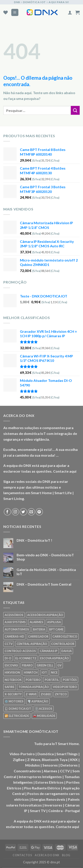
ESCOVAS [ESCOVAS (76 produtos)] (11, 665)
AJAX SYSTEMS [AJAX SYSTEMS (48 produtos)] (15, 622)
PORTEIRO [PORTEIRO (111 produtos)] (33, 680)
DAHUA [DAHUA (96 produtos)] (67, 651)
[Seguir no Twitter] (23, 512)
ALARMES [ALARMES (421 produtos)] (36, 622)
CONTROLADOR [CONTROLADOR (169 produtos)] (63, 644)
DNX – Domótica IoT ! (34, 540)
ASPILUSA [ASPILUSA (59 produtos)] (54, 622)
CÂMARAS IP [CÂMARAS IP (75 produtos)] (49, 651)
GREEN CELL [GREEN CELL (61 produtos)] (45, 665)
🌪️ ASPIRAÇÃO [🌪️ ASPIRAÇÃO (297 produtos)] (38, 701)
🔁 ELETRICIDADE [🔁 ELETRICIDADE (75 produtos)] (17, 716)
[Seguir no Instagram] (15, 512)
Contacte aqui (65, 471)
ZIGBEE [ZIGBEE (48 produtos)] (46, 694)
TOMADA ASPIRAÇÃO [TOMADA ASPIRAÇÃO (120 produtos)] (34, 687)
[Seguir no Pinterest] (39, 512)
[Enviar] (75, 110)
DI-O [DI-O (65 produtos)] (8, 658)
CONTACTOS (22, 855)
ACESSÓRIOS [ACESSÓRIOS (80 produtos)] (14, 615)
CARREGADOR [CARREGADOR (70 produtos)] (38, 636)
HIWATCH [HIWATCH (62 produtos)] (31, 672)
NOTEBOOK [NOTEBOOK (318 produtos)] (13, 680)
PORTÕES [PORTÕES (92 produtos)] (70, 680)
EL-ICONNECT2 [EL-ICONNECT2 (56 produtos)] (26, 658)
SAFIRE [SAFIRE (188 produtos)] (10, 687)
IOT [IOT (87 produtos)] (44, 672)
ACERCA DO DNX (47, 855)
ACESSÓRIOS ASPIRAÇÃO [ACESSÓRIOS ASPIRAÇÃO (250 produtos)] (45, 615)
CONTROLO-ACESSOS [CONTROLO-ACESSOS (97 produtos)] (20, 651)
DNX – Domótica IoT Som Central (44, 584)
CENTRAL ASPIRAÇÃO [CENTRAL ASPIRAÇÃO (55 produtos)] (32, 644)
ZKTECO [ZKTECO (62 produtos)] (61, 694)
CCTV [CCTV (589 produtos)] (9, 644)
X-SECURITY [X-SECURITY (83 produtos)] (13, 694)
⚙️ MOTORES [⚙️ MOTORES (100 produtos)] (14, 701)
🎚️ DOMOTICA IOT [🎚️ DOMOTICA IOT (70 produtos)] (18, 709)
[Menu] (15, 13)
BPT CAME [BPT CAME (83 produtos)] (56, 629)
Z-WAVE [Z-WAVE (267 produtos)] (31, 694)
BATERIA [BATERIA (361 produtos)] (39, 629)
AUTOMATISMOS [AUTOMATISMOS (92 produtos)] (17, 629)
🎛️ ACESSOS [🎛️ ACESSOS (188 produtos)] (44, 709)
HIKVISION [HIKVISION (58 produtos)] (12, 672)
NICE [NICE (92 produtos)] (54, 672)
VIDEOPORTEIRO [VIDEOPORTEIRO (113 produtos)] (65, 687)
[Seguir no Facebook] (7, 512)
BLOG (66, 855)
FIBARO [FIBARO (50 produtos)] (27, 665)
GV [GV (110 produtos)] (59, 665)
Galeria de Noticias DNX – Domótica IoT (46, 572)
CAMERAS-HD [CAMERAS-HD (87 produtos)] (14, 636)
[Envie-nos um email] (31, 512)
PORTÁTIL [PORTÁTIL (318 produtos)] (52, 680)
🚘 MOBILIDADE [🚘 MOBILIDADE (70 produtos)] (44, 716)
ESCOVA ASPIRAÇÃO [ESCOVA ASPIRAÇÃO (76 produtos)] (54, 658)
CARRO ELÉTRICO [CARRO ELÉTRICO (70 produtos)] (65, 636)
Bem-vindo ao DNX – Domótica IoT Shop (45, 557)
